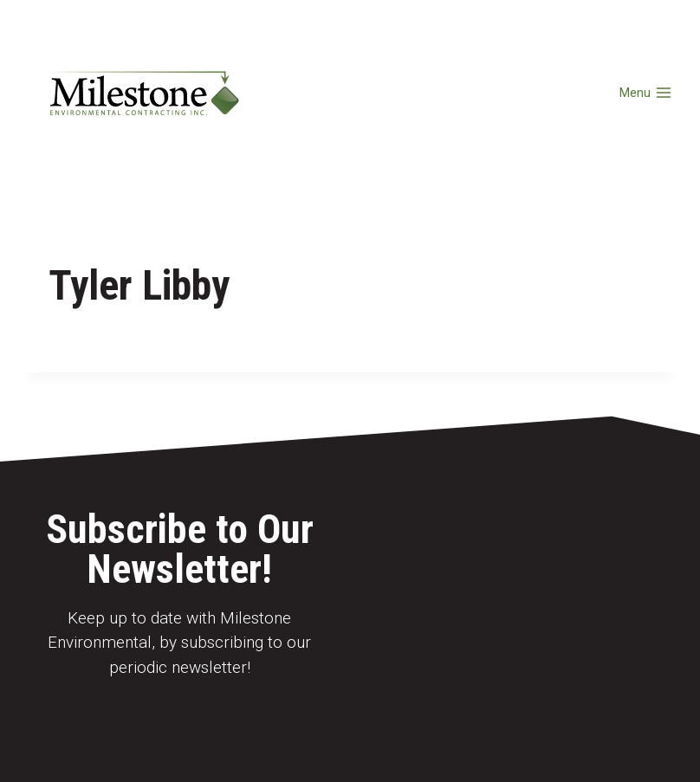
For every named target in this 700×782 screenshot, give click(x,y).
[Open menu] (645, 93)
